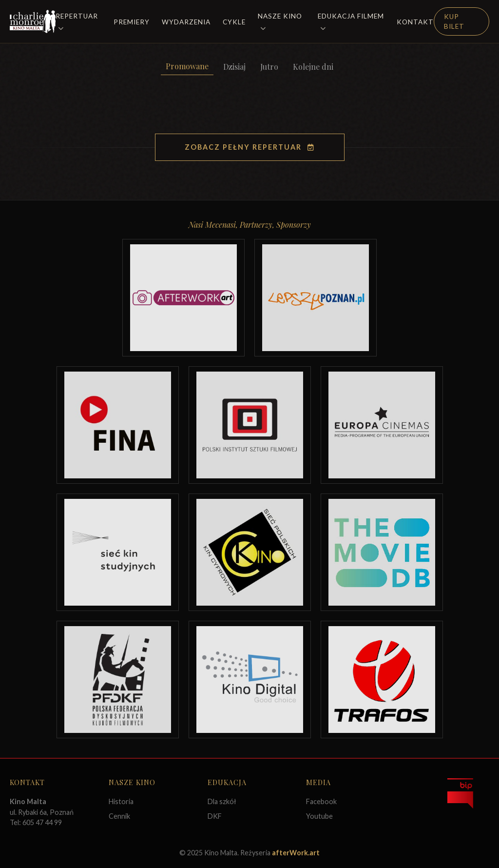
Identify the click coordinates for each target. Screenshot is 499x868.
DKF (215, 816)
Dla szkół (222, 801)
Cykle (234, 22)
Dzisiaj (234, 67)
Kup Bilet (454, 21)
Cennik (119, 816)
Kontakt (415, 22)
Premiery (132, 22)
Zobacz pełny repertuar (250, 147)
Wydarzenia (186, 22)
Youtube (319, 816)
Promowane (187, 66)
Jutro (269, 67)
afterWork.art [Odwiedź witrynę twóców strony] (296, 853)
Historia (121, 801)
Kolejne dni (313, 67)
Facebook (321, 801)
